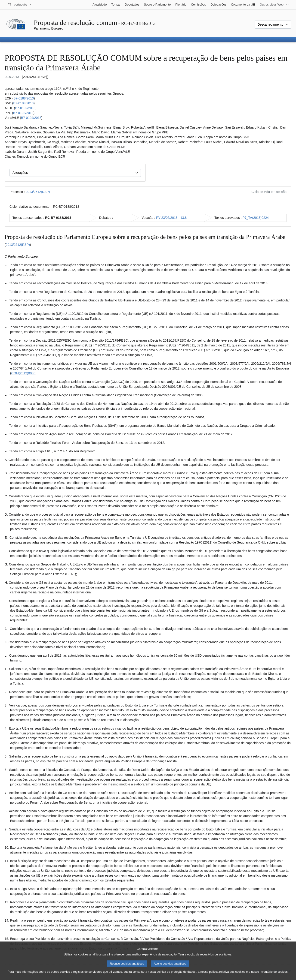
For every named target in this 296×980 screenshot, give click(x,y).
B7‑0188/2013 (24, 98)
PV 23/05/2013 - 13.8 (171, 218)
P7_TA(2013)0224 (256, 218)
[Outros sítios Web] (274, 5)
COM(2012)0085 (23, 373)
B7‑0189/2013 (23, 103)
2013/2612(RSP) (38, 192)
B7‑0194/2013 (31, 118)
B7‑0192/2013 (25, 108)
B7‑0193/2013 (23, 113)
